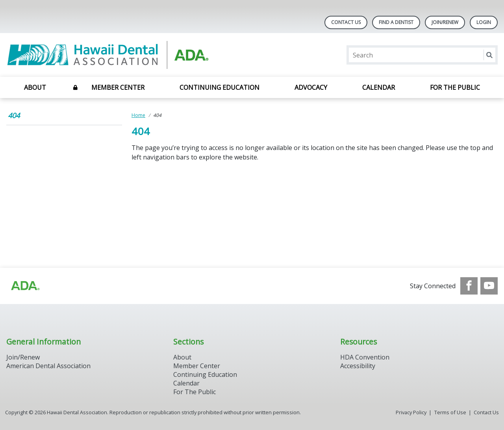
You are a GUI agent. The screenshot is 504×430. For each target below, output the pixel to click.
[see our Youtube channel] (489, 286)
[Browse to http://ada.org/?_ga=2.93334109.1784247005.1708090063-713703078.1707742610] (25, 286)
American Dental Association (48, 366)
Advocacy (311, 87)
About (35, 87)
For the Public (455, 87)
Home (138, 115)
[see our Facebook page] (469, 286)
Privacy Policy (411, 412)
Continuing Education (220, 87)
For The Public (195, 392)
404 (14, 115)
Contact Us (346, 22)
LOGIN (484, 22)
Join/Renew (445, 22)
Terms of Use (450, 412)
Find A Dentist (396, 22)
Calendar (379, 87)
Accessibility (358, 366)
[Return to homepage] (108, 55)
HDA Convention (365, 357)
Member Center (118, 87)
